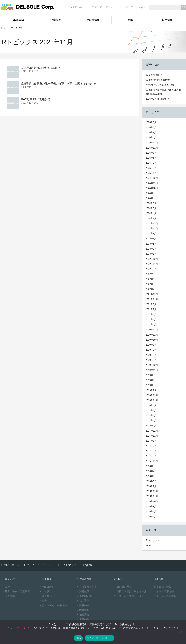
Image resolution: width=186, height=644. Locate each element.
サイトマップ (125, 7)
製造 (6, 587)
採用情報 (167, 20)
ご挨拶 (44, 591)
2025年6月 (151, 158)
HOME (3, 28)
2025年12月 (152, 143)
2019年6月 (151, 380)
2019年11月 (152, 370)
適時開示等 (84, 596)
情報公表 (83, 605)
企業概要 (56, 20)
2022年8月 (151, 274)
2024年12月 (152, 178)
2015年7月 (151, 512)
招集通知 (83, 615)
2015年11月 (152, 496)
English (140, 7)
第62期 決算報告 (154, 75)
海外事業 (8, 596)
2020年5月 (151, 355)
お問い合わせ (78, 7)
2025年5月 (151, 163)
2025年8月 (151, 153)
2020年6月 (151, 350)
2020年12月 (152, 330)
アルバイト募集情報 (163, 596)
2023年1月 (151, 254)
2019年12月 (152, 365)
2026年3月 (151, 133)
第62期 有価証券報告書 (158, 80)
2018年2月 (151, 426)
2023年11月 (152, 229)
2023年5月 (151, 244)
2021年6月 (151, 315)
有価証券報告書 (86, 587)
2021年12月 (152, 294)
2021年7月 (151, 309)
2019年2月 (151, 390)
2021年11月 (152, 299)
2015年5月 (151, 517)
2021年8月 (151, 304)
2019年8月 (151, 375)
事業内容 (19, 20)
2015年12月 (152, 491)
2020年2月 (151, 360)
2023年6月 (151, 239)
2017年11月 (152, 436)
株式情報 (83, 610)
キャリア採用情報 (162, 591)
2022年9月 (151, 269)
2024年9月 (151, 193)
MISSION (46, 587)
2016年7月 (151, 471)
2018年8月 (151, 405)
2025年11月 (152, 148)
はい (78, 638)
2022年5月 (151, 284)
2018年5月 (151, 421)
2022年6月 (151, 279)
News (148, 545)
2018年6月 (151, 416)
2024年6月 (151, 203)
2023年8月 (151, 234)
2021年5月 (151, 320)
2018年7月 (151, 411)
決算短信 (83, 591)
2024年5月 (151, 208)
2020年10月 (152, 340)
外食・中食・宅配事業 (16, 591)
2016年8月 (151, 466)
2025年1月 (151, 173)
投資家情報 (93, 20)
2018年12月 (152, 395)
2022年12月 (152, 259)
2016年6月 (151, 476)
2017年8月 (151, 441)
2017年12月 (152, 431)
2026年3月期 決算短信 (157, 99)
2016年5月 (151, 481)
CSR (130, 20)
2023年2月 (151, 249)
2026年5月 (151, 128)
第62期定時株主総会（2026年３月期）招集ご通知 (163, 92)
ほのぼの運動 (122, 587)
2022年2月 (151, 289)
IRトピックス (152, 540)
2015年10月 (152, 502)
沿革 (43, 601)
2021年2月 (151, 325)
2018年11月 (152, 400)
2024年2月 (151, 218)
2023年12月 (152, 224)
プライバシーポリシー (101, 7)
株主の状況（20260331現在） (161, 85)
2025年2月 (151, 168)
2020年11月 (152, 335)
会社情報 (45, 596)
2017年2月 (151, 456)
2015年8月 (151, 507)
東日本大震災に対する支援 (130, 591)
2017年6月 (151, 446)
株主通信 (83, 601)
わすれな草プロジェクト (129, 596)
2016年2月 (151, 486)
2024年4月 (151, 213)
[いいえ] (181, 632)
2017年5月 (151, 451)
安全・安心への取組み (53, 605)
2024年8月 (151, 198)
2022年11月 (152, 264)
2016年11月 (152, 461)
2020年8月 (151, 345)
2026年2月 (151, 138)
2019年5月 (151, 385)
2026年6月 (151, 122)
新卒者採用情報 (161, 587)
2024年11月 (152, 183)
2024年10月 (152, 188)
